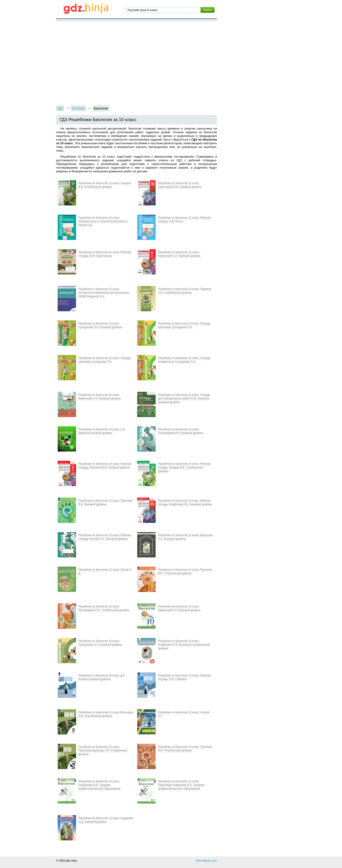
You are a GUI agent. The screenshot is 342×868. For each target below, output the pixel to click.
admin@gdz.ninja (206, 861)
